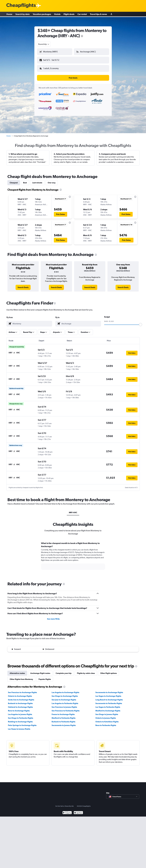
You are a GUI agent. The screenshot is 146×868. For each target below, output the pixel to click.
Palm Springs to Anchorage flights (22, 723)
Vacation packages (42, 14)
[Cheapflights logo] (21, 6)
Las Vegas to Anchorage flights (108, 694)
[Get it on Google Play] (67, 811)
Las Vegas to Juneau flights (19, 727)
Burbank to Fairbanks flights (63, 720)
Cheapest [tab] (14, 181)
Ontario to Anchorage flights (20, 694)
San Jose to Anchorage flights (64, 698)
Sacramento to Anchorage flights (109, 690)
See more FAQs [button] (53, 617)
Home (9, 14)
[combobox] (44, 44)
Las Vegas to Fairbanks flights (108, 705)
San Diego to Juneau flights (107, 712)
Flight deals (69, 14)
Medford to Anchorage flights (108, 709)
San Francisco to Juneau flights (64, 705)
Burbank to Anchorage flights (20, 701)
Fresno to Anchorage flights (63, 712)
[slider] (141, 322)
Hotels (57, 14)
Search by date (23, 14)
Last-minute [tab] (37, 181)
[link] (23, 285)
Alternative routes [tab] (17, 671)
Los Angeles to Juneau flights (20, 712)
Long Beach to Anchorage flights (109, 698)
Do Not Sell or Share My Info (65, 804)
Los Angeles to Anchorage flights (65, 690)
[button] (53, 60)
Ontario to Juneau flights (106, 716)
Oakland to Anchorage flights (20, 705)
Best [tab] (25, 181)
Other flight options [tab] (108, 671)
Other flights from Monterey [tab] (21, 677)
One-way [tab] (52, 181)
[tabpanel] (73, 556)
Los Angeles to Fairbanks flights (65, 701)
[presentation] (82, 36)
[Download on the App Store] (78, 811)
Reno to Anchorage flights (19, 709)
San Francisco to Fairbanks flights (66, 709)
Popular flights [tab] (45, 677)
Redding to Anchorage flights (20, 720)
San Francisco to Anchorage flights (22, 690)
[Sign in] (111, 14)
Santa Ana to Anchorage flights (21, 698)
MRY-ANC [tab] (73, 510)
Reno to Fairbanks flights (106, 723)
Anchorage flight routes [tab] (40, 671)
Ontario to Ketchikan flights (107, 720)
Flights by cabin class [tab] (86, 671)
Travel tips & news (98, 14)
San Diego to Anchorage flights (65, 694)
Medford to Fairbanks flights (64, 716)
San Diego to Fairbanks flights (21, 716)
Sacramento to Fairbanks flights (109, 701)
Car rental (82, 14)
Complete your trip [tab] (64, 671)
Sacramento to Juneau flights (64, 723)
